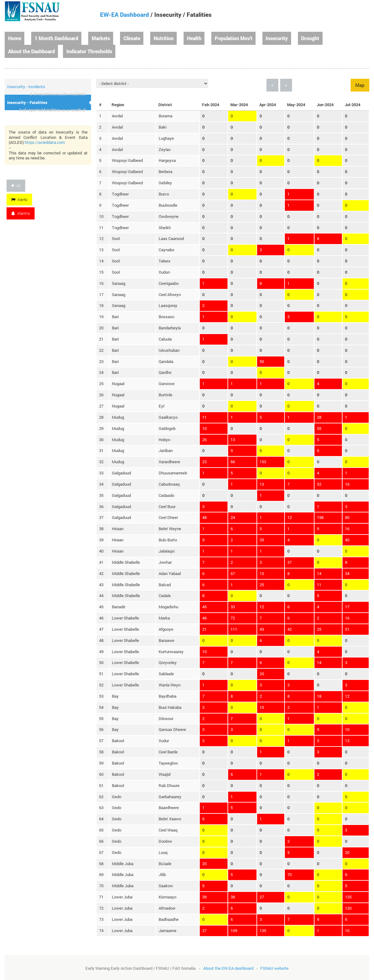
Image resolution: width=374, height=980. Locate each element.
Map (360, 85)
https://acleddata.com (45, 142)
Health (194, 38)
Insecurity (277, 38)
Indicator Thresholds (89, 51)
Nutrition (164, 38)
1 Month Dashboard (56, 38)
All (16, 186)
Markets (101, 38)
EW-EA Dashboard (125, 14)
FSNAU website (274, 968)
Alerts (19, 200)
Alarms (21, 213)
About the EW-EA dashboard (228, 968)
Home (15, 38)
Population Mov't (234, 38)
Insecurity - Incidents (26, 87)
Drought (310, 38)
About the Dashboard (31, 51)
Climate (132, 38)
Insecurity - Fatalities (27, 102)
